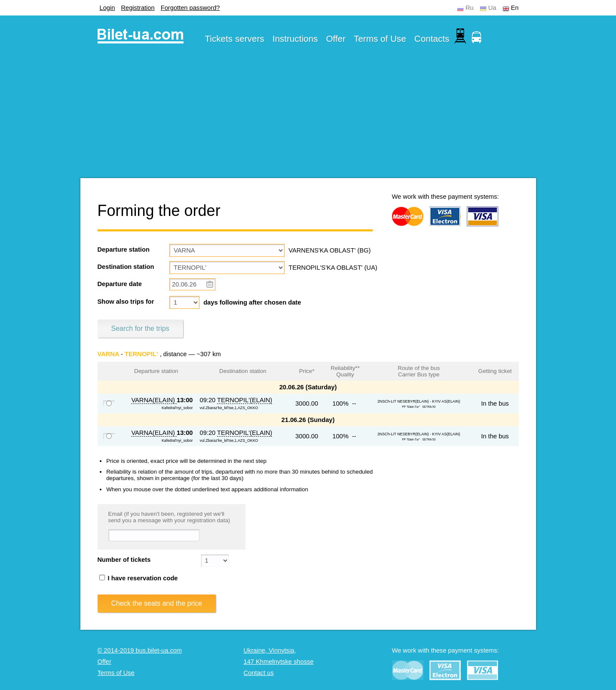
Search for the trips (140, 328)
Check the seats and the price (157, 603)
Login (107, 8)
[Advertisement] (308, 118)
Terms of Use (380, 39)
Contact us (259, 673)
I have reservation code (139, 578)
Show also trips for (126, 302)
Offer (336, 39)
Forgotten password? (190, 8)
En (515, 8)
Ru (470, 8)
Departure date (120, 284)
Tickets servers (235, 39)
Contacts (432, 39)
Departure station (124, 250)
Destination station (126, 267)
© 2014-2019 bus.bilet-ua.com (140, 650)
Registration (138, 8)
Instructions (295, 39)
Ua (492, 8)
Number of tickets (124, 560)
